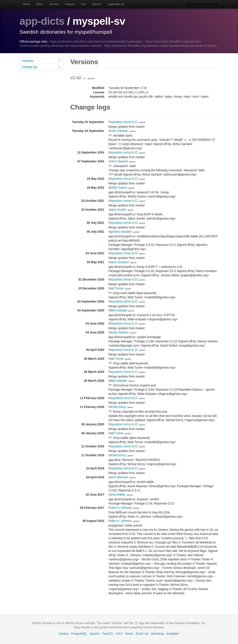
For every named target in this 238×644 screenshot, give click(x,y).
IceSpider (172, 633)
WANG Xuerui (118, 187)
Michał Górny (117, 407)
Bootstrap (158, 633)
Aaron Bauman (118, 477)
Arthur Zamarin (118, 131)
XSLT (119, 633)
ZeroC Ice (142, 633)
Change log (41, 67)
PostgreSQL (79, 633)
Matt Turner (116, 288)
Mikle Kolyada (118, 310)
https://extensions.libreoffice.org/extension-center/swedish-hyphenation (96, 41)
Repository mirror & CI (123, 122)
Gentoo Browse (203, 4)
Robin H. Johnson (120, 507)
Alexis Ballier (117, 494)
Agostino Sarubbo (120, 231)
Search (97, 4)
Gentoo (64, 633)
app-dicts (42, 21)
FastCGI (108, 633)
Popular (70, 4)
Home (26, 4)
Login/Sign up (116, 4)
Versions (41, 60)
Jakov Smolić (117, 209)
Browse (54, 4)
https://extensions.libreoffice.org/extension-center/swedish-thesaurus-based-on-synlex (160, 46)
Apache (95, 633)
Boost (129, 633)
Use (83, 4)
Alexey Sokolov (119, 332)
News (40, 4)
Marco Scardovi (119, 262)
